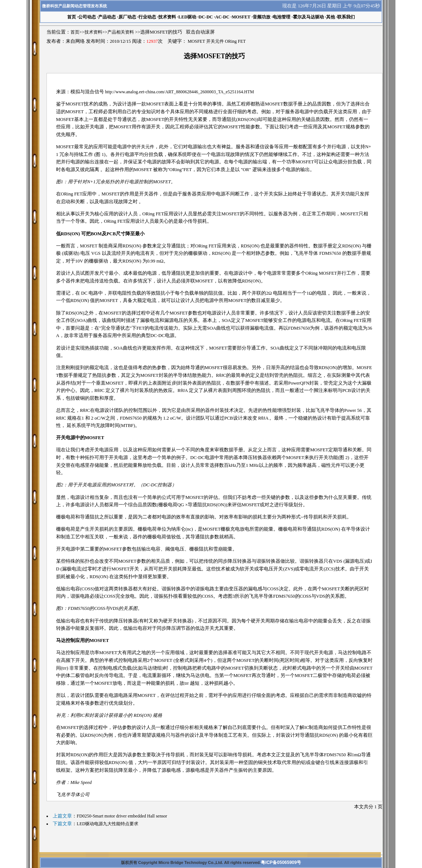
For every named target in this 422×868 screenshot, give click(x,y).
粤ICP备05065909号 (281, 862)
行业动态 (147, 17)
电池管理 (281, 17)
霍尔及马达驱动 (308, 17)
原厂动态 (127, 17)
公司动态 (87, 17)
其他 (331, 17)
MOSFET (241, 17)
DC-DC (206, 17)
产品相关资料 (121, 32)
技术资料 (167, 17)
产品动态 (107, 17)
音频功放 (262, 17)
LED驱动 (187, 17)
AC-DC (222, 17)
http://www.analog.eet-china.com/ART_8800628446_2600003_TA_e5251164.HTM (180, 92)
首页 (75, 32)
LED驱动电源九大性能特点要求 (108, 824)
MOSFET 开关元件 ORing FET (217, 41)
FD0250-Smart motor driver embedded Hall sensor (122, 816)
